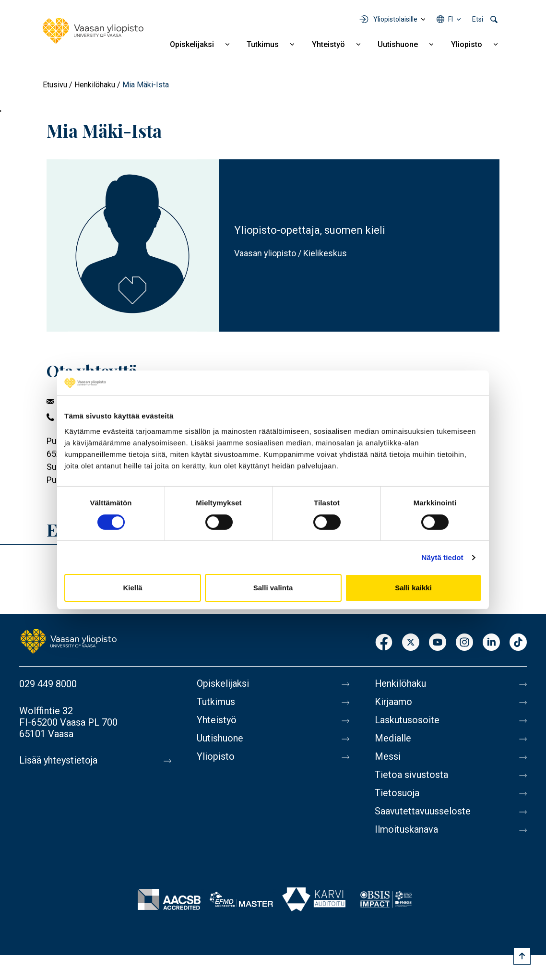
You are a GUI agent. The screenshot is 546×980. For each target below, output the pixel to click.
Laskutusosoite (407, 720)
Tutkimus (263, 44)
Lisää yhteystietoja (58, 761)
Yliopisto (467, 44)
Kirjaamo (393, 702)
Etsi (478, 19)
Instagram (464, 643)
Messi (388, 757)
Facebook (384, 643)
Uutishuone (398, 44)
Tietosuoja (397, 793)
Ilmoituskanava (406, 830)
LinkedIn (491, 643)
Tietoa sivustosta (411, 775)
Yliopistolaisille (395, 19)
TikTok (518, 643)
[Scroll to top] (522, 956)
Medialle (393, 739)
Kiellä (132, 588)
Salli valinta (273, 588)
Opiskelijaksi (192, 44)
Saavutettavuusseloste (423, 812)
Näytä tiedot (443, 557)
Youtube (438, 643)
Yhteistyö (328, 44)
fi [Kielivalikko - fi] (451, 19)
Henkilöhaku (95, 85)
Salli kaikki (413, 588)
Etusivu (55, 85)
